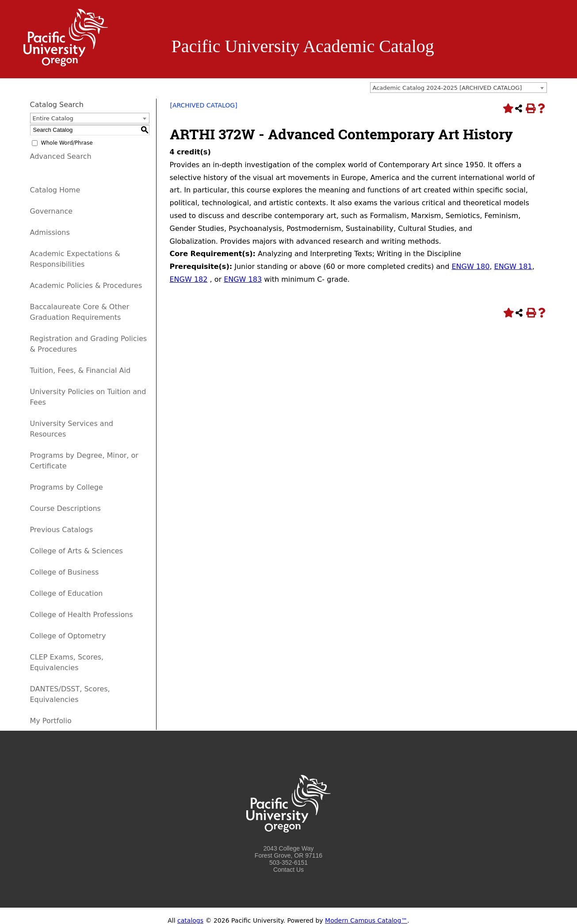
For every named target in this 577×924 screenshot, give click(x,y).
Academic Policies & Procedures (86, 286)
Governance (52, 211)
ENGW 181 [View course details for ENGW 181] (513, 266)
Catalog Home (55, 190)
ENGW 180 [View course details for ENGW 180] (470, 266)
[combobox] (459, 88)
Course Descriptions (65, 508)
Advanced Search (61, 156)
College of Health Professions (82, 615)
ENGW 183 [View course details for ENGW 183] (243, 279)
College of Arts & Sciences (76, 551)
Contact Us (288, 870)
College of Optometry (68, 636)
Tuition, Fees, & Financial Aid (80, 370)
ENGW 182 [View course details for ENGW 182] (189, 279)
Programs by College (67, 487)
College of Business (65, 572)
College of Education (67, 593)
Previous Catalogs (61, 530)
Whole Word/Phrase (67, 143)
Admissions (50, 232)
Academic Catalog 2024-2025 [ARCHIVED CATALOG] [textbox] (447, 88)
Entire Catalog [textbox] (53, 118)
